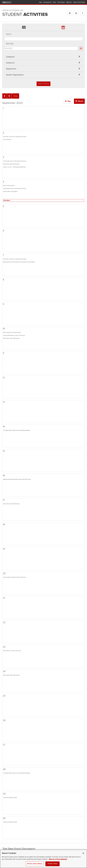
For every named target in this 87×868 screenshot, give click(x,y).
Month (81, 101)
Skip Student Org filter (4, 15)
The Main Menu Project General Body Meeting (17, 430)
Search (9, 34)
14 (4, 427)
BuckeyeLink (47, 2)
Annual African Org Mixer (10, 191)
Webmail (69, 2)
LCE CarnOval (7, 140)
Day (69, 101)
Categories (10, 57)
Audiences (10, 63)
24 (4, 671)
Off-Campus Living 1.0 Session (12, 651)
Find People (61, 2)
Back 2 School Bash (9, 186)
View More (7, 200)
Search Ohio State (79, 2)
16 (4, 476)
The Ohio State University (7, 2)
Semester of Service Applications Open (15, 137)
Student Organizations (15, 75)
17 (4, 500)
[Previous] (5, 96)
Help (40, 2)
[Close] (83, 856)
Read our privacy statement (58, 862)
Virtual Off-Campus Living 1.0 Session (14, 335)
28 (4, 769)
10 (4, 329)
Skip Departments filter (4, 9)
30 (4, 818)
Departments (11, 69)
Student (25, 15)
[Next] (9, 96)
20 (4, 573)
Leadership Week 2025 (10, 798)
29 (4, 794)
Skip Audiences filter (4, 3)
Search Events (43, 84)
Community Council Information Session (15, 161)
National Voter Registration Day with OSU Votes (17, 479)
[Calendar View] (81, 48)
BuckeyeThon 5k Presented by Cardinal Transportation (19, 262)
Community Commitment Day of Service (15, 577)
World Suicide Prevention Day (12, 332)
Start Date (10, 44)
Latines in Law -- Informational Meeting (14, 167)
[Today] (15, 96)
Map (54, 2)
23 (4, 647)
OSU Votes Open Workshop (11, 164)
